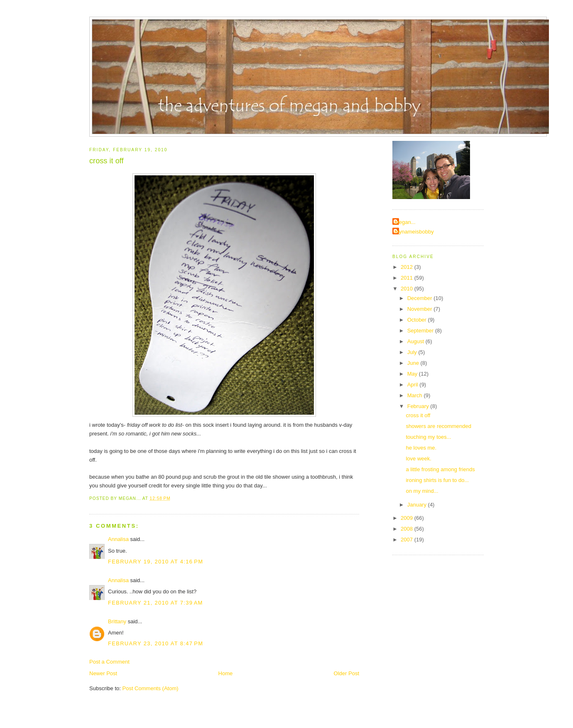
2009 (408, 518)
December (421, 298)
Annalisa (118, 539)
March (416, 395)
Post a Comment (109, 662)
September (421, 331)
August (416, 341)
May (413, 374)
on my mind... (422, 491)
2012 (408, 267)
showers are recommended (438, 426)
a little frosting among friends (440, 469)
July (413, 352)
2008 (408, 529)
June (414, 363)
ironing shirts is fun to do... (437, 480)
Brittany (117, 621)
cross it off (107, 161)
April (414, 385)
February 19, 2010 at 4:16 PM (155, 562)
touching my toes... (428, 437)
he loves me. (421, 448)
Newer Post (103, 673)
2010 (408, 289)
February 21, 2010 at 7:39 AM (155, 603)
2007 (408, 540)
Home (226, 673)
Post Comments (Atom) (151, 688)
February (419, 406)
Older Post (346, 673)
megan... (405, 222)
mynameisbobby (414, 232)
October (418, 320)
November (421, 309)
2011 (408, 278)
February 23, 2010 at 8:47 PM (155, 643)
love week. (418, 459)
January (418, 505)
